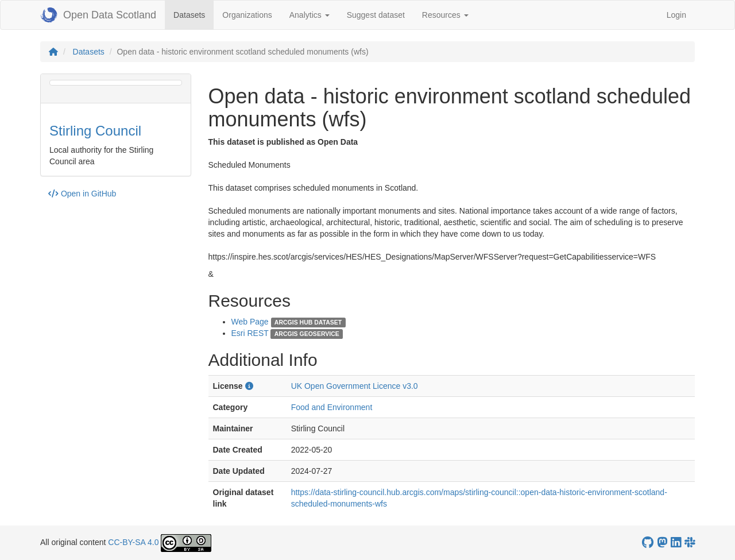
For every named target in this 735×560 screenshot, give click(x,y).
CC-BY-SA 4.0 (133, 542)
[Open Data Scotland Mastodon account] (662, 542)
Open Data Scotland (98, 15)
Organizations (247, 15)
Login (676, 15)
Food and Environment (332, 407)
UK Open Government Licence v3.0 (355, 386)
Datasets (194, 14)
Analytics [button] (310, 15)
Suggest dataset (376, 15)
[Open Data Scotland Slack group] (690, 542)
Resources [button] (445, 15)
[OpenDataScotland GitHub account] (648, 542)
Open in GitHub (82, 194)
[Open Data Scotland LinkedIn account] (676, 542)
